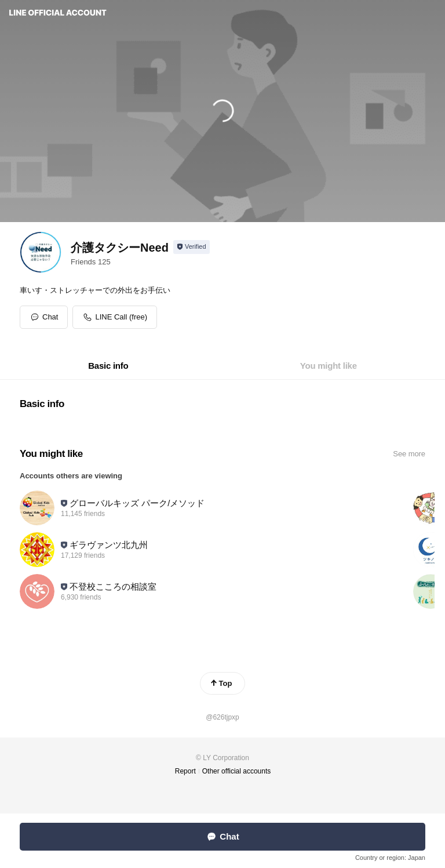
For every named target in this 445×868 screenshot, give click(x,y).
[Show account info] (192, 247)
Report (185, 771)
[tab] (108, 366)
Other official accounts (237, 771)
